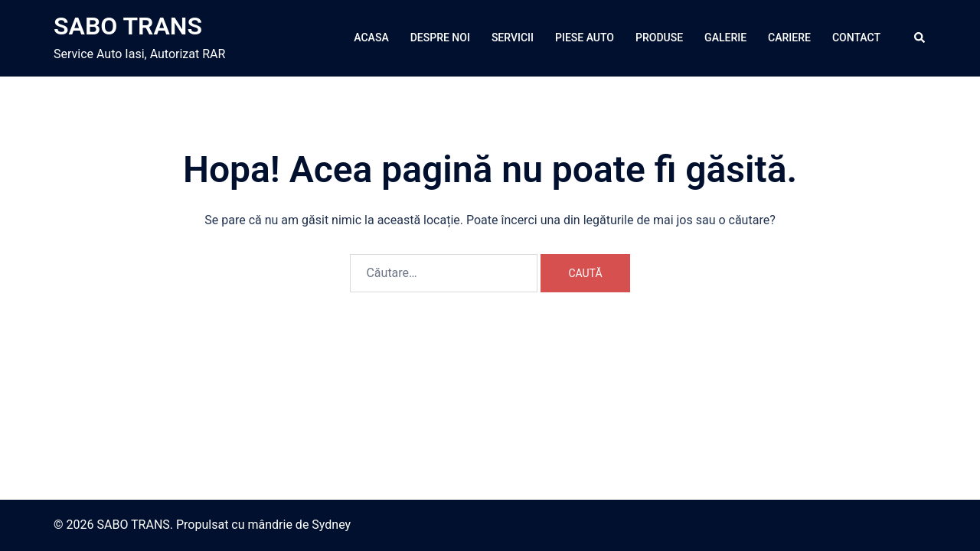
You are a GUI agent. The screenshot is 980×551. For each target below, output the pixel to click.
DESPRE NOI (440, 37)
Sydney (331, 525)
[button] (920, 38)
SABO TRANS (128, 26)
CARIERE (789, 37)
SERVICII (513, 37)
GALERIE (725, 37)
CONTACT (856, 37)
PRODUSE (659, 37)
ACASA (371, 37)
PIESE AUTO (585, 37)
